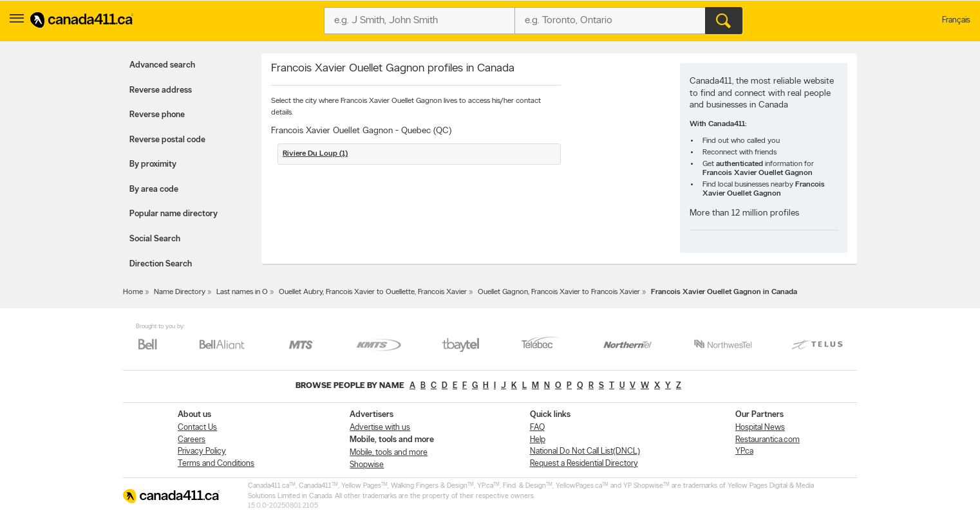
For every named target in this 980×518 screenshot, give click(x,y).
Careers (192, 440)
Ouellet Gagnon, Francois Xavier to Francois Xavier (559, 292)
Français (956, 20)
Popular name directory (174, 214)
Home (133, 292)
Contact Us (197, 428)
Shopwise (367, 465)
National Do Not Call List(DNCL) (585, 451)
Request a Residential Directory (584, 464)
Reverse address (161, 90)
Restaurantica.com (768, 440)
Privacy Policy (202, 451)
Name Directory (180, 292)
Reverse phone (157, 115)
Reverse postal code (167, 140)
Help (538, 440)
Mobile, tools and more (389, 453)
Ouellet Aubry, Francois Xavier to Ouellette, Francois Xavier (373, 292)
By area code (154, 190)
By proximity (153, 164)
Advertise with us (380, 428)
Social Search (155, 239)
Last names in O (242, 292)
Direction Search (161, 264)
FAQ (537, 428)
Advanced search (162, 65)
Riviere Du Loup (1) (315, 154)
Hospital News (760, 428)
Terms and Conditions (216, 464)
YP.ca (744, 451)
